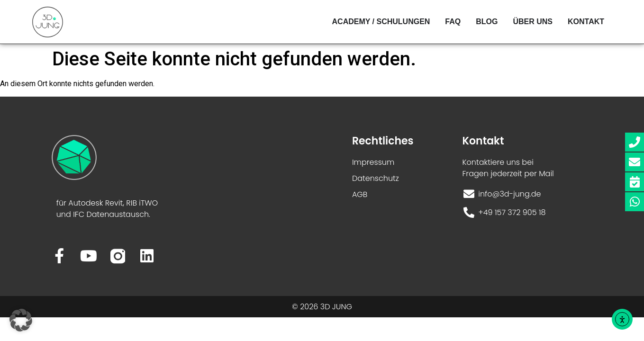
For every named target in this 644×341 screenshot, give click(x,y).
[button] (21, 320)
